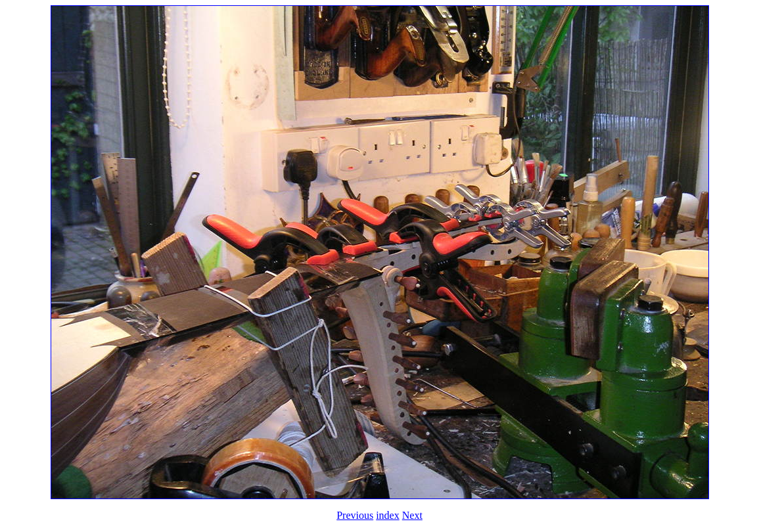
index (388, 515)
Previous (355, 515)
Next (412, 515)
